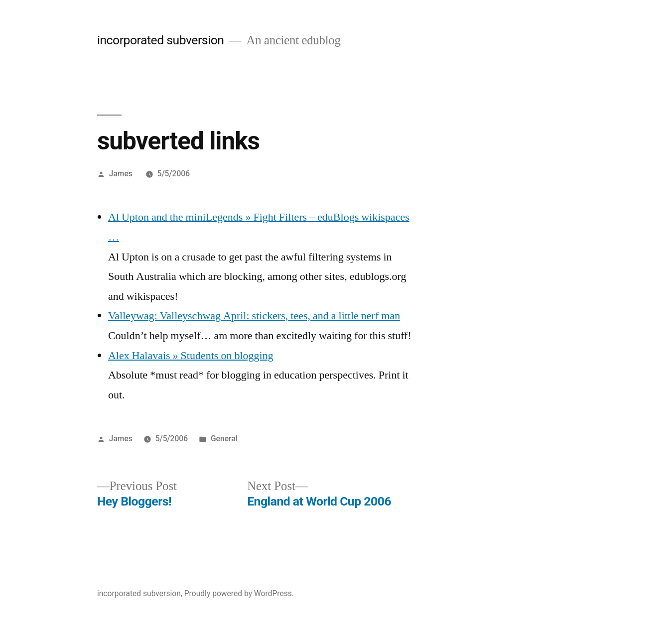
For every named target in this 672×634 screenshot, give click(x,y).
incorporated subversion (161, 40)
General (224, 439)
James (121, 174)
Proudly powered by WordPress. (239, 593)
